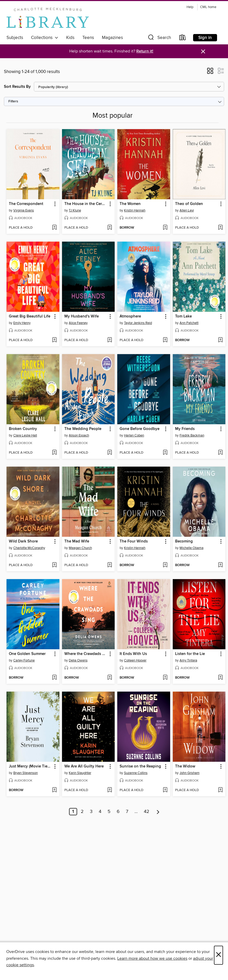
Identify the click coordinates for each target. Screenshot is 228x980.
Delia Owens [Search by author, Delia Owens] (78, 660)
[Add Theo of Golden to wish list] (220, 228)
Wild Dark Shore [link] (23, 541)
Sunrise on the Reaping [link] (140, 766)
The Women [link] (130, 204)
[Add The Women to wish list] (165, 228)
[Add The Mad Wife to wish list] (110, 565)
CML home (208, 7)
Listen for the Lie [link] (190, 654)
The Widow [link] (185, 766)
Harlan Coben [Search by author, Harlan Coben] (134, 435)
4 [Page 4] (100, 812)
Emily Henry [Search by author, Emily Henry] (22, 323)
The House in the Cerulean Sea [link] (86, 204)
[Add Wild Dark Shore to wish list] (54, 565)
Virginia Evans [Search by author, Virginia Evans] (24, 210)
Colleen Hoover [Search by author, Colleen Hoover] (135, 660)
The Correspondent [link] (26, 204)
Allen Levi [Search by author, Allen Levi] (187, 210)
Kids (70, 38)
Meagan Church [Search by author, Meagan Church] (80, 548)
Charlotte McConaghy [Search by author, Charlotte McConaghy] (29, 548)
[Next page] (158, 812)
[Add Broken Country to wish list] (54, 453)
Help (190, 7)
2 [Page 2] (82, 812)
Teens (88, 38)
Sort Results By (17, 87)
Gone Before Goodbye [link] (140, 429)
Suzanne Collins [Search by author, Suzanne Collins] (136, 773)
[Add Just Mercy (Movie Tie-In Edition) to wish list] (54, 790)
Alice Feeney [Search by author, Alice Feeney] (78, 323)
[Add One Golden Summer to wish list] (54, 678)
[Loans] (183, 39)
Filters (13, 101)
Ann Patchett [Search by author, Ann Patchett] (189, 323)
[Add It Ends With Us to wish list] (165, 678)
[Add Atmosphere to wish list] (165, 340)
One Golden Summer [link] (27, 654)
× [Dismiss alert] (203, 52)
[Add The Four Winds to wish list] (165, 565)
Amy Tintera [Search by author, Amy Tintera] (188, 660)
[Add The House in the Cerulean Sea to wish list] (110, 228)
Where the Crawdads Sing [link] (86, 654)
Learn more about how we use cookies (152, 958)
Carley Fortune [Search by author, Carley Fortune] (24, 660)
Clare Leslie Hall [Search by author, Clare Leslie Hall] (25, 435)
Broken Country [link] (23, 429)
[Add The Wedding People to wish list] (110, 453)
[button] (159, 39)
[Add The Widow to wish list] (220, 790)
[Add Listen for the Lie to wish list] (220, 678)
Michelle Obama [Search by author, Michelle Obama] (192, 548)
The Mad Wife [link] (77, 541)
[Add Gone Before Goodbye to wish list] (165, 453)
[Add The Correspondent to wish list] (54, 228)
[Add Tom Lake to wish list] (220, 340)
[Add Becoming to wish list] (220, 565)
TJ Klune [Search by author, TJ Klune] (75, 210)
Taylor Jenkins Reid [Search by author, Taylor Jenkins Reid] (138, 323)
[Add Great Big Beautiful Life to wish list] (54, 340)
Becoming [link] (184, 541)
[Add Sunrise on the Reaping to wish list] (165, 790)
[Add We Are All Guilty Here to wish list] (110, 790)
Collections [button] (45, 38)
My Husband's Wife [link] (82, 316)
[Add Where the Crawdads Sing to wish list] (110, 678)
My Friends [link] (185, 429)
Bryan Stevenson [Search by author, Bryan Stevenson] (26, 773)
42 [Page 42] (147, 812)
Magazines (112, 38)
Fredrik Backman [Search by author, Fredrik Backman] (192, 435)
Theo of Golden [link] (189, 204)
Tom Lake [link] (183, 316)
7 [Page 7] (127, 812)
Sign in (205, 38)
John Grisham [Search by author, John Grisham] (190, 773)
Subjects (15, 38)
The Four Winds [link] (134, 541)
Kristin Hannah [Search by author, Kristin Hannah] (135, 210)
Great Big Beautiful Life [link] (30, 316)
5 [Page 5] (109, 812)
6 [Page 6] (118, 812)
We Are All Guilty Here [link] (84, 766)
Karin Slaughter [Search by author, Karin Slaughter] (80, 773)
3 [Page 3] (91, 812)
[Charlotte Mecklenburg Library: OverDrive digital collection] (48, 18)
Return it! (145, 51)
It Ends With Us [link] (133, 654)
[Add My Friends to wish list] (220, 453)
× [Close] (218, 955)
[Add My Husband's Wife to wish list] (110, 340)
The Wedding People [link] (83, 429)
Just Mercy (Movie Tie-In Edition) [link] (30, 766)
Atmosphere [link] (130, 316)
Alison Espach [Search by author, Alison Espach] (79, 435)
